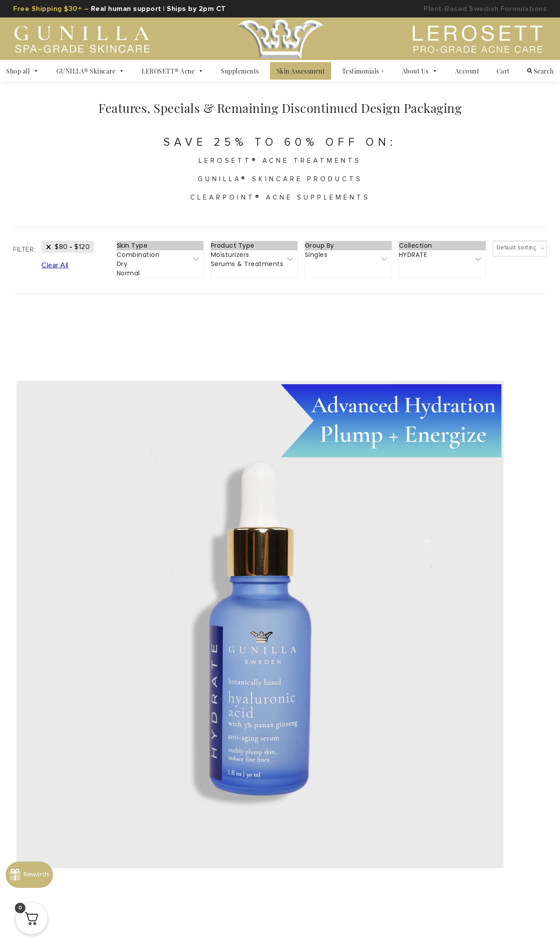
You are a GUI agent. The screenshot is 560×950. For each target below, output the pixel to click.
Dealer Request (459, 755)
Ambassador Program (100, 755)
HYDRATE (442, 262)
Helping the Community (252, 755)
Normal (160, 280)
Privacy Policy (92, 908)
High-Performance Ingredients (100, 735)
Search (541, 71)
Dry (160, 271)
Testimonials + (363, 71)
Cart (503, 71)
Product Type (254, 253)
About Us (420, 71)
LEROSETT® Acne (173, 71)
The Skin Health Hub (101, 775)
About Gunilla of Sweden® (100, 715)
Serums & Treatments (254, 271)
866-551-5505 (496, 715)
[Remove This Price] (68, 254)
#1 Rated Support (427, 715)
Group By (348, 253)
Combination (160, 262)
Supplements (240, 71)
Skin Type (160, 253)
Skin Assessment (301, 71)
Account (467, 71)
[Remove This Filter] (55, 272)
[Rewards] (33, 849)
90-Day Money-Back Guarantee (280, 735)
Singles (348, 262)
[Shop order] (520, 256)
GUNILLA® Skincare (91, 71)
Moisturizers (254, 262)
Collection (442, 253)
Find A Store (328, 755)
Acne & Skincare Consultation (459, 735)
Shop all (23, 71)
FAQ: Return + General (280, 715)
